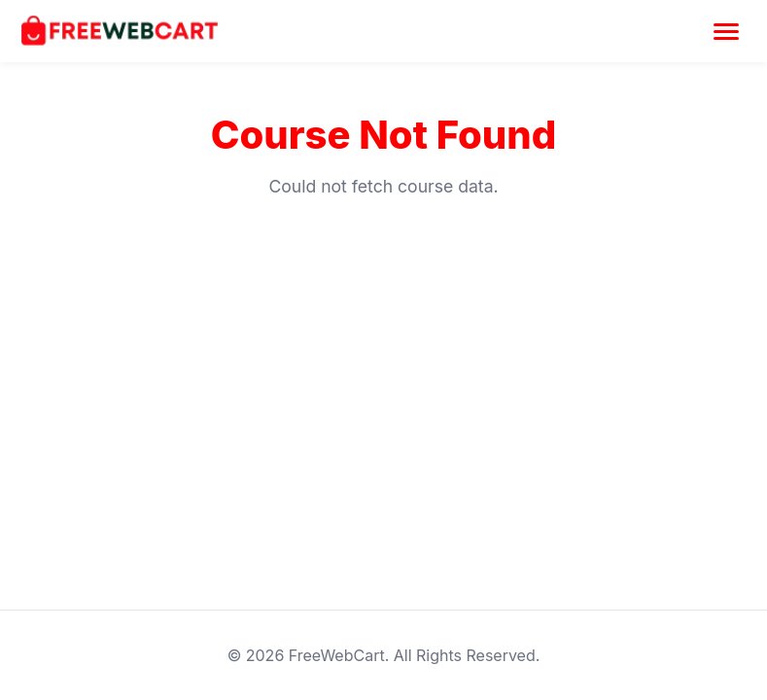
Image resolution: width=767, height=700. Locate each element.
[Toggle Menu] (726, 31)
